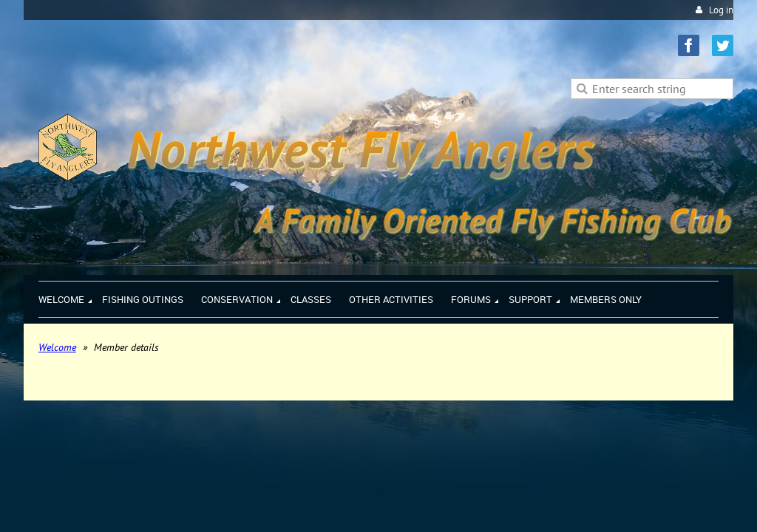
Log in (721, 10)
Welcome (57, 347)
